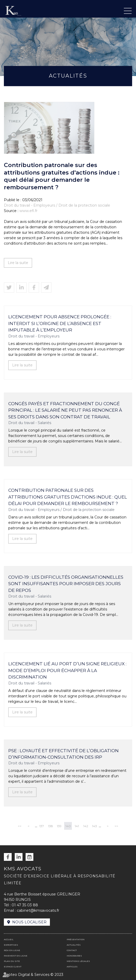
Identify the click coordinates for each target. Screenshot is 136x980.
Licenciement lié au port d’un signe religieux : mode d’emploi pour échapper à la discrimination (67, 670)
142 (86, 826)
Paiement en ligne (16, 956)
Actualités (74, 945)
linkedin (19, 857)
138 (51, 826)
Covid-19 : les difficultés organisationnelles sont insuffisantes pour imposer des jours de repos (66, 584)
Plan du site (12, 961)
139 (59, 826)
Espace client (13, 967)
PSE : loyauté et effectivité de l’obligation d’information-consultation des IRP (63, 754)
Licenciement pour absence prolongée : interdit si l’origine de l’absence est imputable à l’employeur (60, 323)
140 (68, 826)
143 (95, 826)
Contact (72, 950)
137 (42, 826)
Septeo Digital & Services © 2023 (34, 975)
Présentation (76, 939)
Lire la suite (18, 263)
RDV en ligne (29, 857)
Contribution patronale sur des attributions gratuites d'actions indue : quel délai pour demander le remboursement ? (68, 497)
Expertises (11, 945)
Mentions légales (78, 961)
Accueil (9, 939)
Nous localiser (29, 922)
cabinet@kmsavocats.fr (38, 910)
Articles (72, 967)
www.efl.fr (28, 211)
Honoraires (74, 956)
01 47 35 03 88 (25, 905)
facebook (8, 857)
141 (77, 826)
